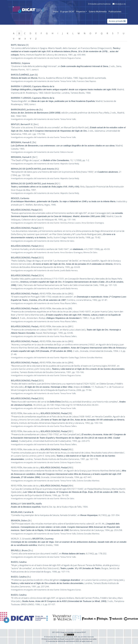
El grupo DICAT (67, 12)
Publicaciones (115, 12)
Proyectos (81, 12)
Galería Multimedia (98, 12)
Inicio (56, 12)
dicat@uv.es (119, 4)
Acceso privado (117, 21)
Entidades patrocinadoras (99, 4)
